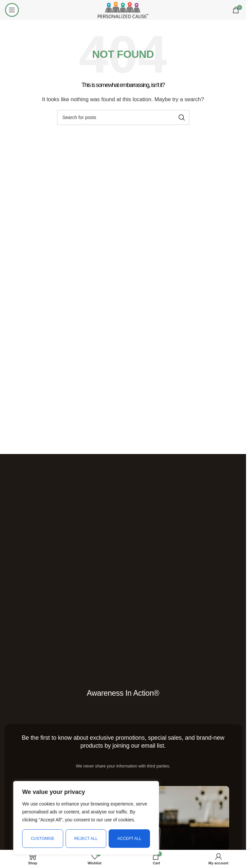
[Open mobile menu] (12, 10)
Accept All (129, 839)
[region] (86, 818)
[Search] (123, 117)
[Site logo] (123, 9)
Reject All (86, 839)
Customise (43, 839)
